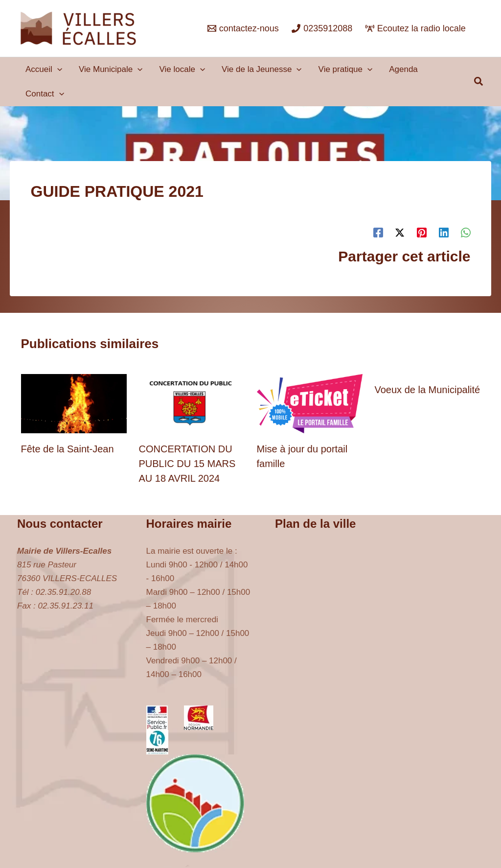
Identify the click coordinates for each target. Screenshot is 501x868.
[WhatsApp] (466, 233)
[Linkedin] (444, 233)
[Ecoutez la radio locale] (416, 28)
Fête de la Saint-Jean (68, 449)
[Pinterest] (422, 233)
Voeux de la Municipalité (428, 390)
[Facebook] (378, 233)
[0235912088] (322, 28)
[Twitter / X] (400, 233)
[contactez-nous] (243, 28)
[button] (57, 70)
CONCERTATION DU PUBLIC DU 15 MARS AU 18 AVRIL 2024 (187, 464)
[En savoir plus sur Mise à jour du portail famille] (310, 403)
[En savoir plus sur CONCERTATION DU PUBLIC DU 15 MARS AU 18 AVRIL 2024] (192, 403)
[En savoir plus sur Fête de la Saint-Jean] (74, 403)
